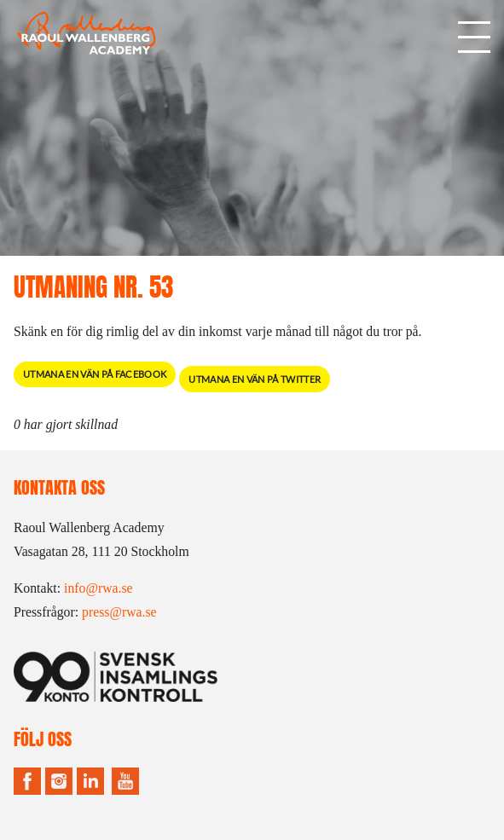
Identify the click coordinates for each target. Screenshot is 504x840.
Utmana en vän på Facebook (95, 374)
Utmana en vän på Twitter (255, 379)
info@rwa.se (98, 588)
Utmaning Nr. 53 (93, 287)
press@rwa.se (119, 612)
